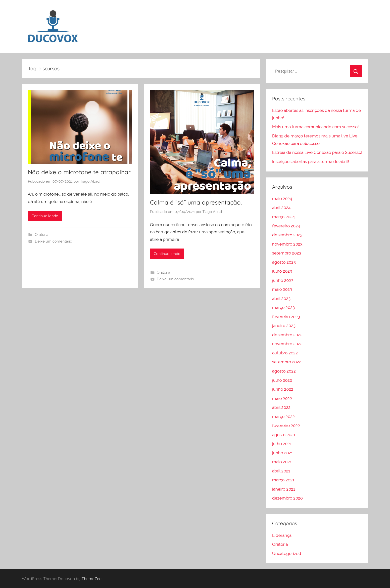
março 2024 (283, 217)
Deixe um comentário (53, 241)
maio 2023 (282, 289)
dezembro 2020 (287, 498)
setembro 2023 (287, 253)
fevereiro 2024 (286, 226)
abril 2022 (281, 407)
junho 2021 (282, 453)
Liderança (282, 535)
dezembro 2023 (287, 235)
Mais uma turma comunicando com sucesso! (315, 127)
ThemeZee (92, 579)
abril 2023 (281, 298)
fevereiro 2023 (286, 317)
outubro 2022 (285, 353)
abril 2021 (281, 471)
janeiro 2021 (284, 489)
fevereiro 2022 (286, 425)
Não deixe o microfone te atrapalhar (79, 172)
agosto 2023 (284, 262)
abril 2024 (281, 208)
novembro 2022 (287, 344)
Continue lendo (45, 216)
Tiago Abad (90, 181)
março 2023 (283, 307)
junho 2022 (283, 389)
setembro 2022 (287, 362)
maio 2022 (282, 398)
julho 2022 (282, 380)
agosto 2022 (284, 371)
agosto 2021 (284, 435)
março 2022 (283, 417)
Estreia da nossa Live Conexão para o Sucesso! (317, 152)
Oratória (42, 235)
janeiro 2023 (284, 326)
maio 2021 (282, 462)
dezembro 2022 (287, 335)
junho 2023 (283, 280)
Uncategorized (287, 553)
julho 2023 (282, 271)
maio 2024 (282, 199)
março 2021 (283, 480)
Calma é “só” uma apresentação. (196, 202)
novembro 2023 (287, 244)
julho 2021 (282, 444)
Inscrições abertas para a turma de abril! (311, 162)
